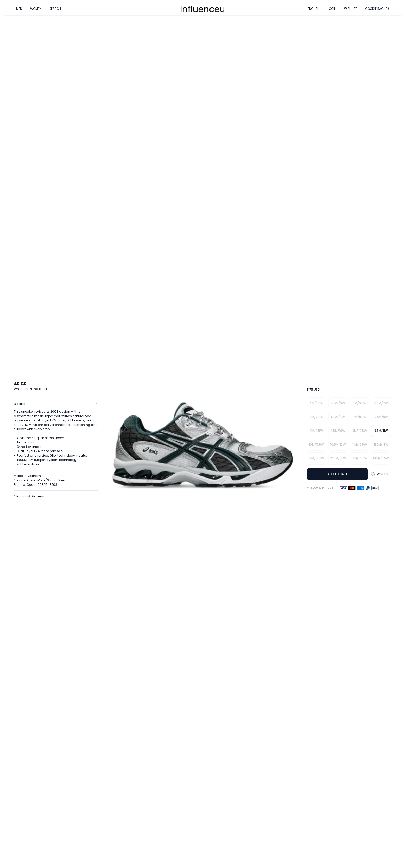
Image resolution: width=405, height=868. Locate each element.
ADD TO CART (337, 474)
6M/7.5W (316, 417)
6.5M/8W (338, 417)
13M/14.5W (360, 458)
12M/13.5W (316, 458)
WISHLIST (351, 9)
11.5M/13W (381, 445)
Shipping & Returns (56, 496)
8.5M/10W (338, 431)
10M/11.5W (316, 445)
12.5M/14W (338, 458)
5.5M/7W (381, 403)
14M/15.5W (381, 458)
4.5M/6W (338, 403)
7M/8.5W (360, 417)
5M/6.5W (360, 403)
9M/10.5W (360, 431)
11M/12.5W (360, 445)
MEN (19, 9)
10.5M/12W (338, 445)
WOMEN (36, 9)
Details (56, 404)
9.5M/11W (381, 431)
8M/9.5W (316, 431)
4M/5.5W (316, 403)
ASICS (20, 384)
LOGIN (332, 9)
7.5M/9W (381, 417)
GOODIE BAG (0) (377, 9)
